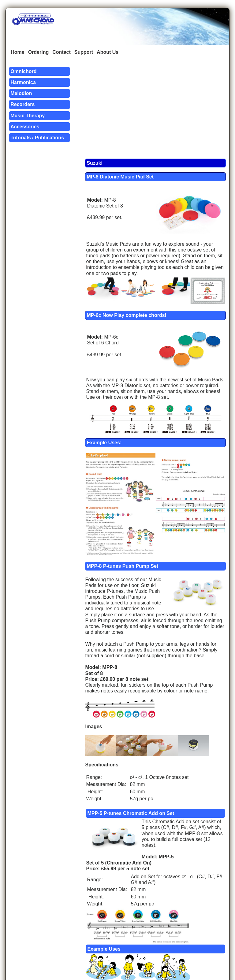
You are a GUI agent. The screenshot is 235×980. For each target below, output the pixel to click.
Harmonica (23, 82)
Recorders (22, 104)
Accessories (25, 127)
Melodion (21, 93)
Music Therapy (28, 116)
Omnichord (23, 71)
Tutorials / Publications (37, 138)
